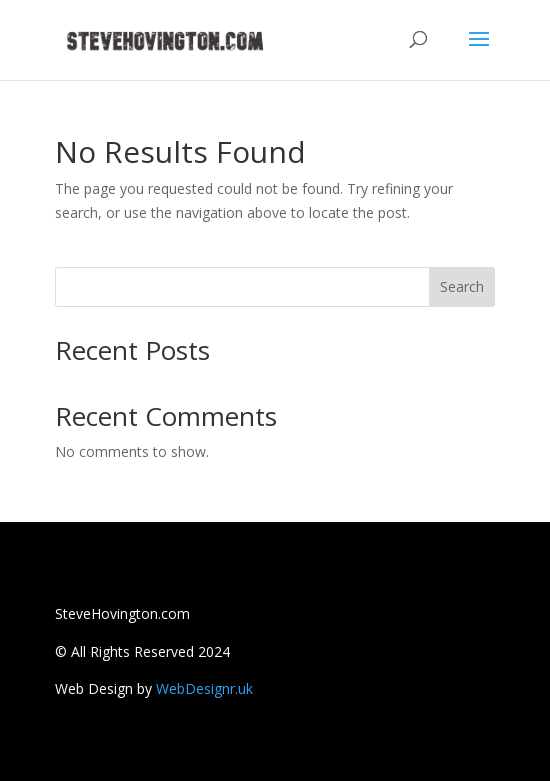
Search (462, 286)
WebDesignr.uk (204, 688)
